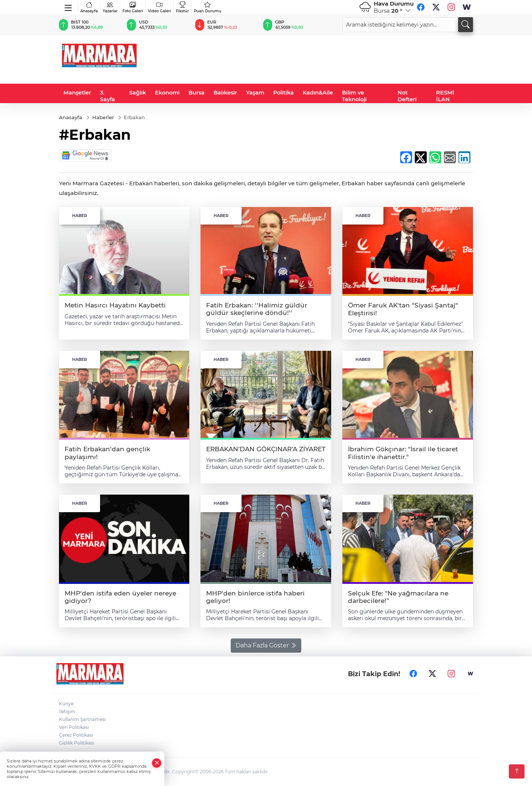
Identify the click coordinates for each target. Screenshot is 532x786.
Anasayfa (89, 7)
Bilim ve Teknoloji (354, 96)
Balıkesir (225, 93)
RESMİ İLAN (445, 96)
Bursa (197, 93)
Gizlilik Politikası (77, 743)
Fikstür (182, 7)
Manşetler (77, 93)
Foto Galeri (133, 7)
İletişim (67, 711)
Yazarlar (110, 7)
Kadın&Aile (318, 93)
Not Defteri (407, 96)
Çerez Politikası (76, 735)
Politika (284, 93)
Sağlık (138, 93)
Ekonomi (167, 93)
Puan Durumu (208, 7)
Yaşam (255, 93)
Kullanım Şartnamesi (82, 719)
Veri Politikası (74, 727)
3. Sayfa (108, 96)
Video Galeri (159, 7)
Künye (66, 704)
